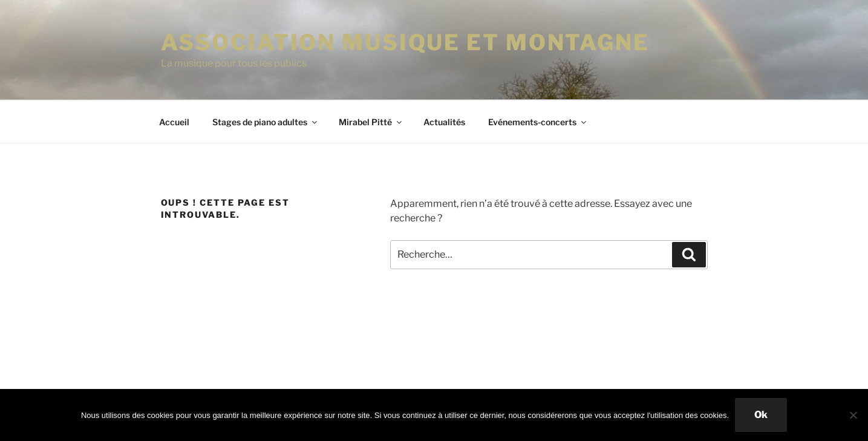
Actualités (444, 122)
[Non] (853, 415)
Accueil (174, 122)
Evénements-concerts (538, 122)
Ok (761, 415)
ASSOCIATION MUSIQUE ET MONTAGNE (405, 42)
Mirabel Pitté (371, 122)
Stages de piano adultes (266, 122)
